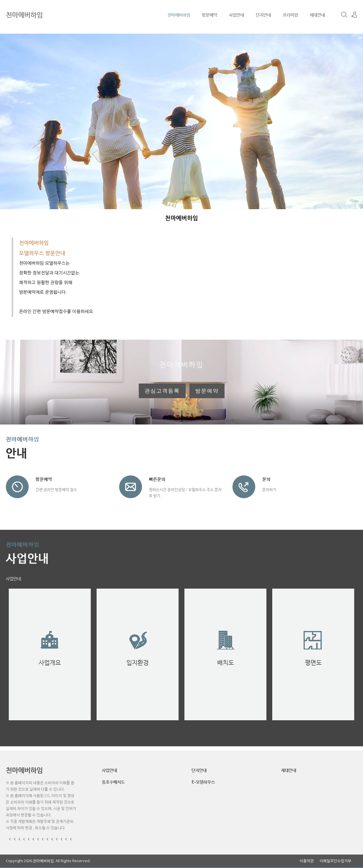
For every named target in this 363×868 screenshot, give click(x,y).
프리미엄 (290, 15)
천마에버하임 (179, 15)
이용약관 (307, 861)
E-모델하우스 (203, 782)
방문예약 (210, 15)
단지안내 (263, 15)
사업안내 (237, 15)
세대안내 (317, 15)
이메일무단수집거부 (335, 861)
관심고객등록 (162, 391)
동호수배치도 (113, 782)
